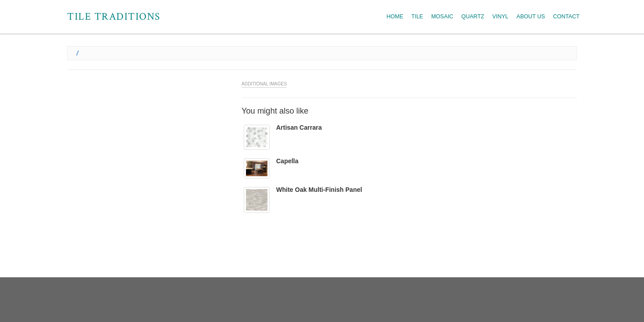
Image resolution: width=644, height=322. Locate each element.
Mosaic (442, 17)
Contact (567, 17)
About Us (531, 17)
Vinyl (500, 17)
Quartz (473, 17)
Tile (417, 17)
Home (395, 17)
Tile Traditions (114, 17)
